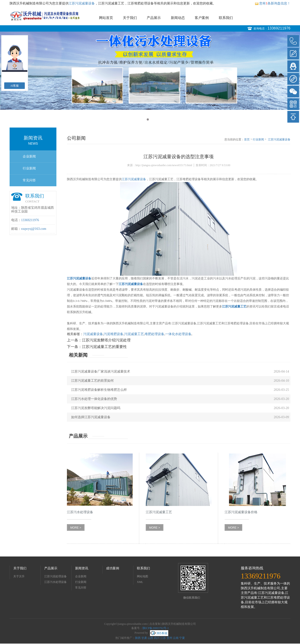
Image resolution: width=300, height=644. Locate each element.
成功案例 (113, 568)
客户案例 (202, 18)
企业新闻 (29, 156)
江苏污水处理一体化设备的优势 (94, 399)
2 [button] (152, 119)
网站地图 (143, 576)
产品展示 (154, 18)
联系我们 (226, 18)
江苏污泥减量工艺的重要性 (104, 347)
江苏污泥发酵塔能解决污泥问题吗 (96, 408)
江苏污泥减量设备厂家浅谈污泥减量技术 (101, 371)
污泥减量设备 (93, 334)
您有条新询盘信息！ (273, 3)
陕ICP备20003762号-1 (156, 628)
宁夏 (182, 638)
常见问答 (29, 180)
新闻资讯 (82, 568)
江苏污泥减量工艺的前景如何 (92, 381)
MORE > (76, 528)
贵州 (169, 638)
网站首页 (106, 18)
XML (140, 582)
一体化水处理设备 (178, 334)
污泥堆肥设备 (113, 334)
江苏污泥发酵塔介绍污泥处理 (106, 340)
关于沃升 (19, 576)
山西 (150, 638)
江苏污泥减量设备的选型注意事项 (279, 140)
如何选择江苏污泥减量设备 (91, 417)
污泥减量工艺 (134, 334)
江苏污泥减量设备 (82, 3)
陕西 (138, 638)
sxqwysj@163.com (34, 229)
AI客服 (15, 86)
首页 (247, 139)
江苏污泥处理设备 (55, 576)
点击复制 (155, 624)
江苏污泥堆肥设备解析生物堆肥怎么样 (99, 390)
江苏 (163, 638)
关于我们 (130, 18)
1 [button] (148, 119)
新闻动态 (178, 18)
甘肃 (144, 638)
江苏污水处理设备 (55, 582)
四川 (157, 638)
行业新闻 (29, 168)
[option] (150, 71)
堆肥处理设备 (154, 334)
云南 (176, 638)
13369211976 (279, 28)
